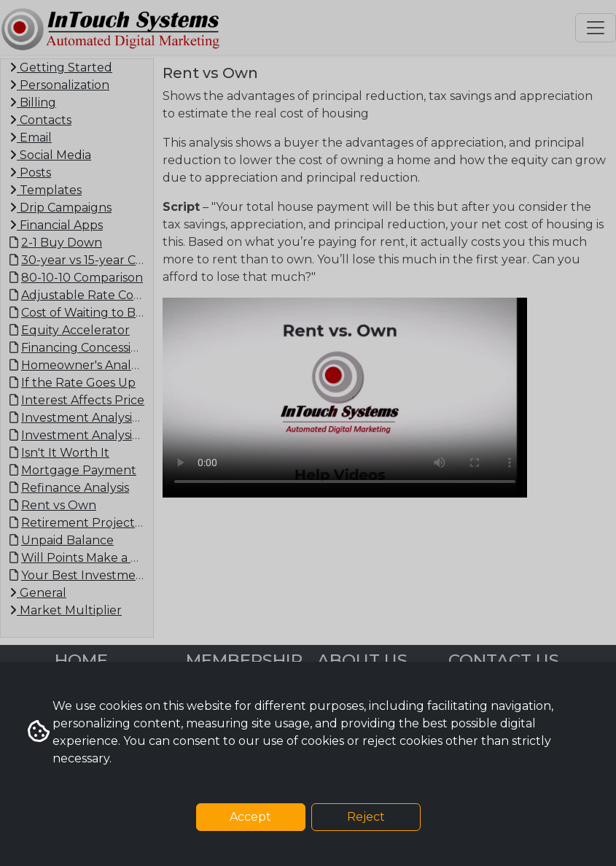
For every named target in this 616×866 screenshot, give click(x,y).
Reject (366, 817)
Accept (250, 817)
